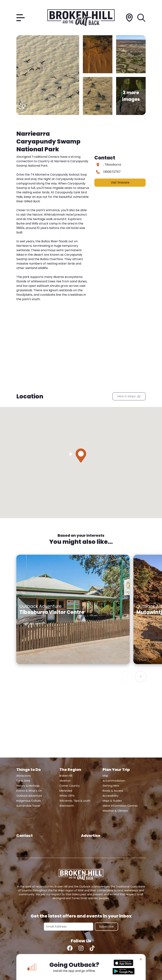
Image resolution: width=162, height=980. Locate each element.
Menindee (66, 791)
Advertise (91, 836)
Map (105, 776)
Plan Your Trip (116, 770)
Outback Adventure (29, 796)
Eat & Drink (23, 781)
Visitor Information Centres (120, 806)
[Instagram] (81, 948)
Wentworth (67, 806)
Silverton (65, 781)
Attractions (24, 776)
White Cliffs (67, 796)
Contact (25, 836)
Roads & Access (113, 791)
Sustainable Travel (28, 806)
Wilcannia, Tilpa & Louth (75, 801)
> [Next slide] (141, 676)
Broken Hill (66, 776)
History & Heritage (28, 786)
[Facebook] (70, 948)
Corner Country (70, 786)
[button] (81, 456)
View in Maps (129, 396)
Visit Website (120, 183)
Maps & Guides (112, 801)
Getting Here (111, 786)
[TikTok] (92, 948)
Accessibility (110, 796)
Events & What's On (29, 791)
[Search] (141, 18)
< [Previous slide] (127, 676)
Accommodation (114, 781)
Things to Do (29, 770)
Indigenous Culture (29, 801)
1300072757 (112, 172)
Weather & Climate (115, 811)
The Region (70, 770)
